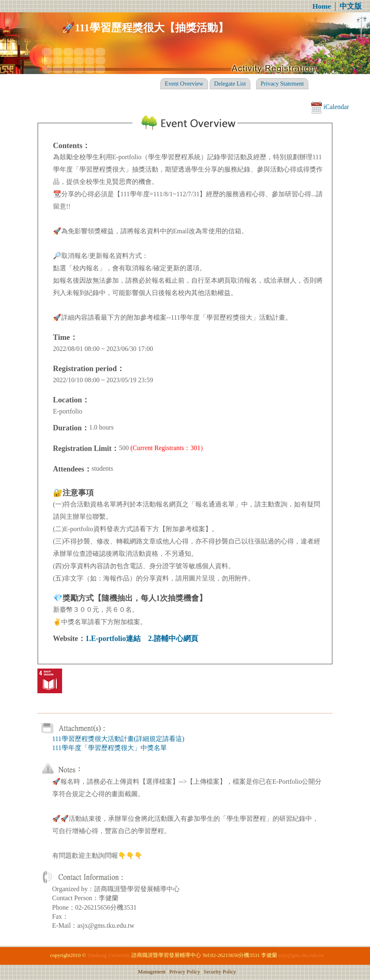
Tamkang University (109, 955)
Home (322, 6)
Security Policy (220, 972)
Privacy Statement (282, 84)
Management (152, 972)
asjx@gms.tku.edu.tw (301, 955)
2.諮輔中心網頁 (173, 639)
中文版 (351, 6)
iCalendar (330, 107)
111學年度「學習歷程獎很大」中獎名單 (110, 748)
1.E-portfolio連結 (113, 639)
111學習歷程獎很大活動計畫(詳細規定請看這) (118, 739)
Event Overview (184, 84)
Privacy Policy (185, 972)
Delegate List (230, 84)
